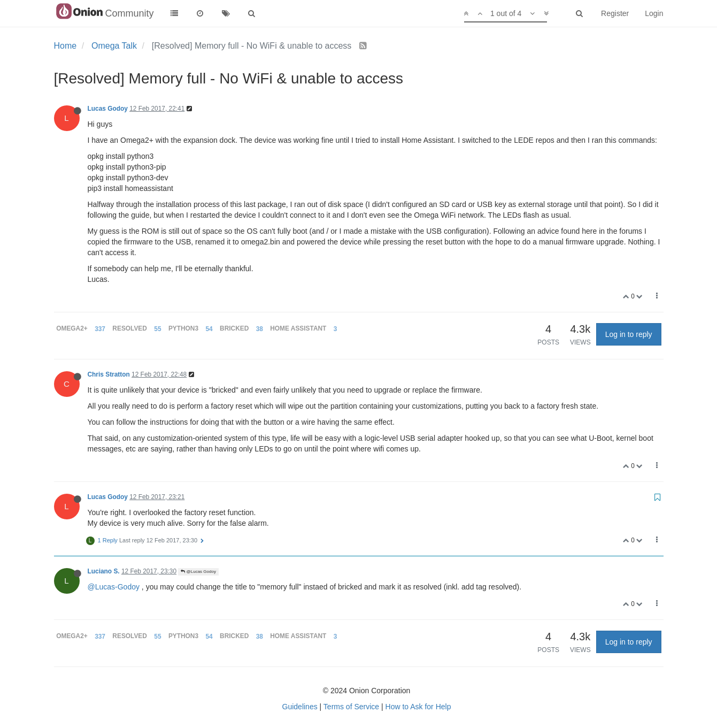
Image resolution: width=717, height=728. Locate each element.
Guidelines (300, 707)
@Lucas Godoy (198, 572)
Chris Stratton (109, 374)
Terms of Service (351, 707)
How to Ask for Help (418, 707)
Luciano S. (104, 571)
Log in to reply (629, 334)
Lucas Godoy (108, 109)
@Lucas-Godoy (114, 587)
